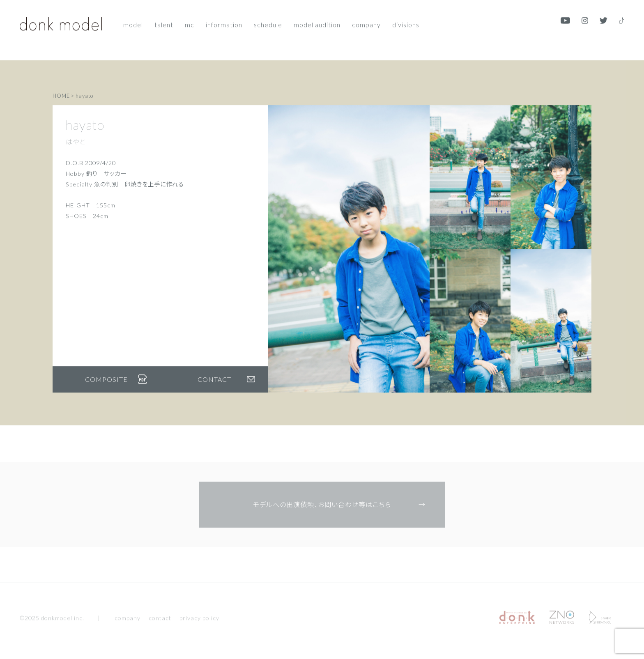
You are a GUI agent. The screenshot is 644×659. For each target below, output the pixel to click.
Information (224, 19)
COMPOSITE (116, 385)
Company (366, 19)
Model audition (317, 19)
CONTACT (226, 385)
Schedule (268, 19)
